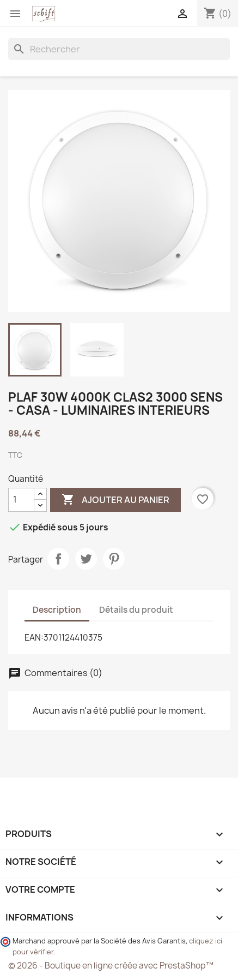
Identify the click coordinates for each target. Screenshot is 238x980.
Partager (58, 559)
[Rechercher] (119, 49)
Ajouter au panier (115, 500)
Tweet (86, 559)
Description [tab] (57, 610)
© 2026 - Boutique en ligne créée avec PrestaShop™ (111, 966)
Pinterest (114, 559)
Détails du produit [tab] (136, 610)
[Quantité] (21, 500)
